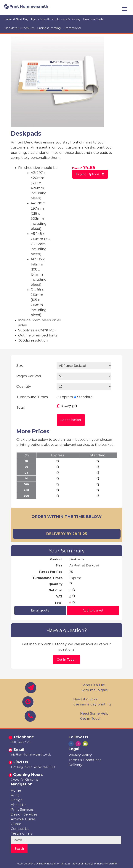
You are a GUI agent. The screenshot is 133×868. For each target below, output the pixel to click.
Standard (85, 397)
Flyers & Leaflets (42, 19)
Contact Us (20, 829)
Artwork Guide (23, 819)
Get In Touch (67, 660)
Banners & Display (68, 19)
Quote (16, 824)
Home (16, 790)
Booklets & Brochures (20, 28)
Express (66, 397)
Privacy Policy (80, 755)
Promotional (72, 28)
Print (15, 795)
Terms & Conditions (85, 760)
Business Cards (93, 19)
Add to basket (71, 420)
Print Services (22, 810)
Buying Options (90, 174)
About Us (19, 805)
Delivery (75, 765)
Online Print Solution (48, 864)
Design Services (24, 814)
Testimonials (21, 833)
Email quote (40, 610)
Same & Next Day (16, 19)
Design (17, 800)
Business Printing (49, 28)
